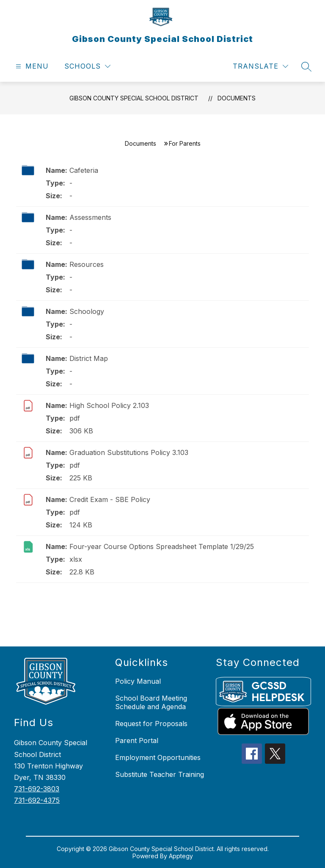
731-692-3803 (37, 789)
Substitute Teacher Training (160, 774)
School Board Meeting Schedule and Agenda (151, 702)
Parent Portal (137, 740)
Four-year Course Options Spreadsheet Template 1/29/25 (162, 546)
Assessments (90, 217)
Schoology (87, 311)
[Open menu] (31, 66)
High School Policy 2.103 (109, 405)
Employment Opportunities (158, 757)
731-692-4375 (37, 800)
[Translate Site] (260, 66)
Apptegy (181, 856)
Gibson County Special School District (134, 98)
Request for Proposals (151, 724)
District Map (89, 358)
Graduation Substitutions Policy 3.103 (129, 452)
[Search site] (306, 67)
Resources (87, 264)
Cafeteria (84, 170)
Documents (237, 98)
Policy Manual (138, 681)
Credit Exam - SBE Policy (110, 499)
